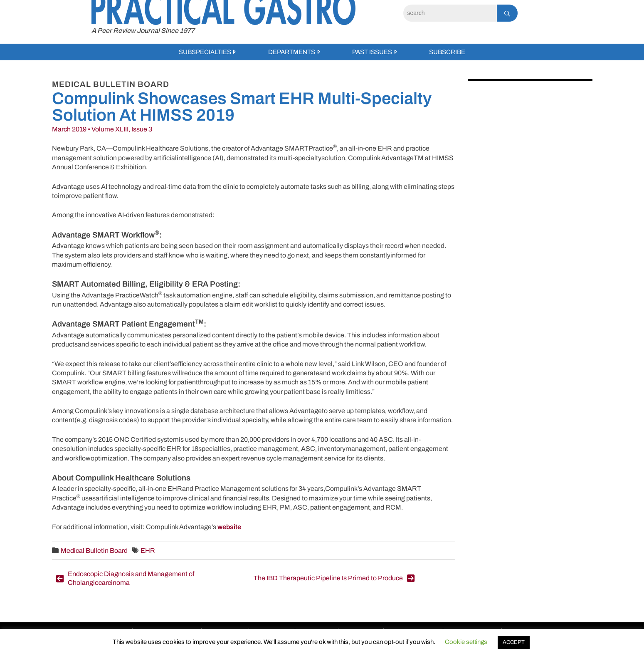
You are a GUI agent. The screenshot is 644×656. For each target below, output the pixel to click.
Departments (292, 52)
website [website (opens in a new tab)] (229, 527)
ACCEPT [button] (514, 642)
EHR (148, 551)
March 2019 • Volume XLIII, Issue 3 (102, 129)
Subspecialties (205, 52)
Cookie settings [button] (466, 642)
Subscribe (447, 52)
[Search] (450, 13)
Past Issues (372, 52)
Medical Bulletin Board (94, 551)
